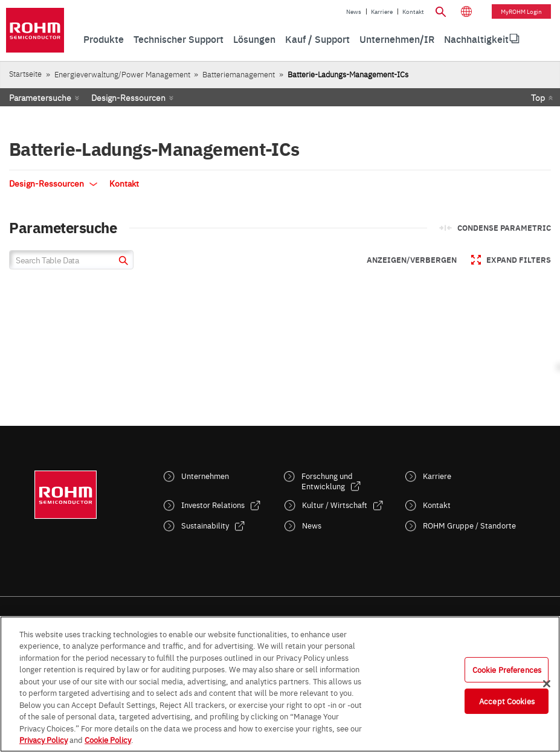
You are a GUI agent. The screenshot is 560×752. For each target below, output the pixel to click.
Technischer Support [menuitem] (179, 39)
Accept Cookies (507, 701)
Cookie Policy (108, 739)
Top (538, 97)
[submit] (122, 262)
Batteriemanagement (239, 74)
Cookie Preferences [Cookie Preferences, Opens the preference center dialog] (507, 669)
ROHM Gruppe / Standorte (469, 525)
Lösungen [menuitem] (254, 39)
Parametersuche (40, 97)
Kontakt (413, 11)
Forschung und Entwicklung (327, 481)
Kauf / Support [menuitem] (317, 39)
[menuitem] (476, 39)
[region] (280, 684)
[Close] (547, 684)
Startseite (25, 73)
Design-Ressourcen (128, 97)
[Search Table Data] (71, 260)
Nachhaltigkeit (476, 39)
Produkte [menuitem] (104, 39)
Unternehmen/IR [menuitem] (397, 39)
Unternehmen (205, 476)
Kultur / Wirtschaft (335, 505)
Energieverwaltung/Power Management (122, 74)
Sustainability (205, 525)
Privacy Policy (43, 739)
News (354, 11)
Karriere (382, 11)
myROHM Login (521, 11)
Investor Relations (213, 505)
